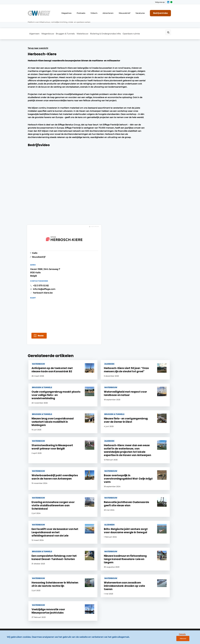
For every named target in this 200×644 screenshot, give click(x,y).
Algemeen (33, 23)
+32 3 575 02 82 (136, 102)
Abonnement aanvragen (76, 561)
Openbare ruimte (142, 23)
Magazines (78, 11)
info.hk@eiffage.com (139, 105)
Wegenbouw (49, 23)
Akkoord (190, 640)
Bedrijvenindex (163, 11)
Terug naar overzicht (38, 37)
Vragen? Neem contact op (151, 522)
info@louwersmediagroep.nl (156, 568)
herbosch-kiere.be (138, 109)
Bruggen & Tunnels (69, 23)
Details (178, 640)
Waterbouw (88, 23)
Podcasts (91, 11)
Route (136, 152)
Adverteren (115, 11)
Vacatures (144, 11)
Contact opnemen (73, 556)
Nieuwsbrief (130, 11)
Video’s (103, 11)
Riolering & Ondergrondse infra (114, 23)
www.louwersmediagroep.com (158, 621)
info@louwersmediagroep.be (157, 608)
